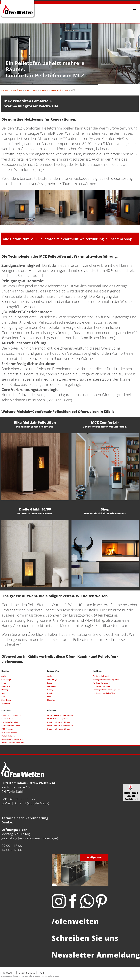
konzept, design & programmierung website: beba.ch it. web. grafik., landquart (30, 976)
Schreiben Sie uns (85, 938)
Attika (4, 676)
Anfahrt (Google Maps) (32, 803)
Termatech (6, 703)
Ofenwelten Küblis (12, 90)
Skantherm (6, 700)
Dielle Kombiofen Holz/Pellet (13, 743)
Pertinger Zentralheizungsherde (106, 679)
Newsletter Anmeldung (96, 955)
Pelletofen (31, 90)
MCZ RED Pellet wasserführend (60, 715)
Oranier (5, 693)
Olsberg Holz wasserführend (59, 729)
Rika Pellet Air (7, 719)
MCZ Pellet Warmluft (10, 732)
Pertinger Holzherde (101, 676)
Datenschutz (27, 973)
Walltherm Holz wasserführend (60, 726)
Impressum (7, 973)
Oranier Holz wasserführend (59, 722)
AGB (41, 973)
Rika (3, 697)
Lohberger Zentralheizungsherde (107, 690)
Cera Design (6, 679)
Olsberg (5, 690)
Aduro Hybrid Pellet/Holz (11, 715)
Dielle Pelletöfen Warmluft (12, 739)
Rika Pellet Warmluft (10, 722)
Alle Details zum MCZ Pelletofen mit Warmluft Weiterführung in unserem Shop (68, 239)
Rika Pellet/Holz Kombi (11, 726)
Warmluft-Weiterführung (54, 90)
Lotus (4, 683)
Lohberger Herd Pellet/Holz (104, 693)
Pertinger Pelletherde (102, 683)
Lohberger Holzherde (102, 686)
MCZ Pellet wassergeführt (58, 719)
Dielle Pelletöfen (8, 736)
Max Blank (6, 686)
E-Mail (6, 803)
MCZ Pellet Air (7, 729)
